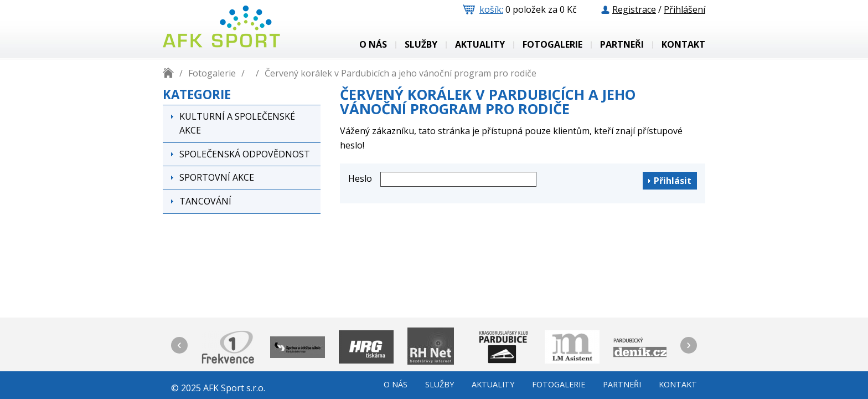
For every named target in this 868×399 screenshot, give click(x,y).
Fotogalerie (552, 45)
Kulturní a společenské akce (237, 124)
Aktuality (480, 45)
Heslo (360, 178)
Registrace (634, 9)
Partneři (622, 45)
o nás (373, 45)
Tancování (205, 201)
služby (421, 45)
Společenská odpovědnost (245, 154)
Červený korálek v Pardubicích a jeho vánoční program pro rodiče (401, 73)
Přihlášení (684, 9)
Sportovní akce (217, 177)
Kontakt (683, 45)
